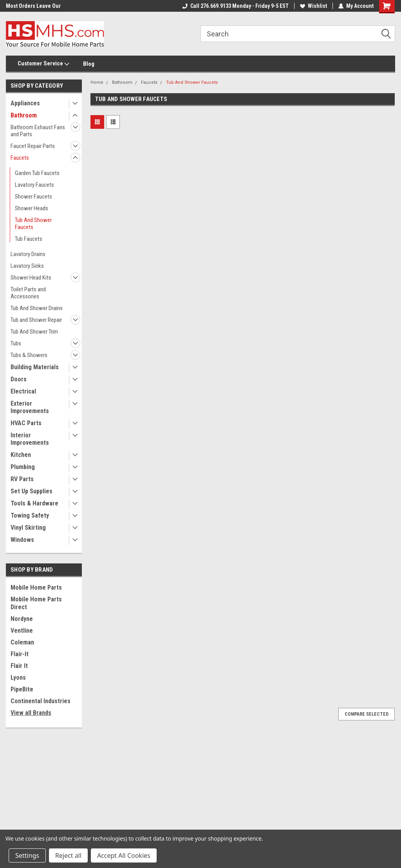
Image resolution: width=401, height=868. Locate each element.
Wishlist (313, 6)
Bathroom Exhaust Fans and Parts (38, 131)
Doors (19, 379)
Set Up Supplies (32, 491)
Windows (22, 540)
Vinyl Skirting (28, 528)
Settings (27, 855)
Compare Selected (367, 714)
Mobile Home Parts (36, 587)
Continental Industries (41, 701)
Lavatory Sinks (27, 266)
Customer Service (43, 64)
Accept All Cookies (124, 855)
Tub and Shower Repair (36, 320)
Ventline (22, 631)
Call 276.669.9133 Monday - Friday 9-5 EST (236, 6)
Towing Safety (30, 515)
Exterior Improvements (30, 407)
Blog (89, 64)
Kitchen (21, 455)
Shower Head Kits (31, 278)
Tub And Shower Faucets (33, 224)
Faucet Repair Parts (33, 146)
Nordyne (22, 619)
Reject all (68, 855)
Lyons (18, 678)
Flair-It (20, 654)
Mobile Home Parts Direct (36, 603)
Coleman (22, 642)
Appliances (25, 103)
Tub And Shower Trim (34, 332)
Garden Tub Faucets (37, 173)
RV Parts (22, 479)
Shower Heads (32, 208)
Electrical (23, 391)
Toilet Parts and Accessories (28, 293)
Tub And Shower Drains (37, 308)
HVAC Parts (26, 423)
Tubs (16, 343)
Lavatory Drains (28, 254)
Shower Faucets (33, 197)
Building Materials (35, 367)
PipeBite (22, 689)
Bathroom (24, 115)
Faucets (20, 158)
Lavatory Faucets (34, 185)
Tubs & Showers (29, 355)
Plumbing (23, 467)
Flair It (19, 666)
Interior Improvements (30, 439)
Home (97, 82)
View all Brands (31, 713)
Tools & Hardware (34, 503)
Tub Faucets (29, 239)
